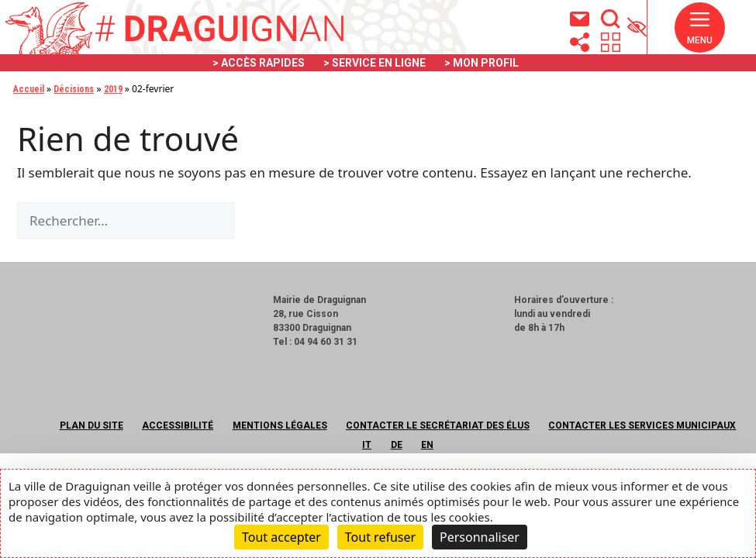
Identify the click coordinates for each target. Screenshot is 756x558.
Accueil (29, 89)
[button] (700, 28)
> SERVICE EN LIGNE (375, 63)
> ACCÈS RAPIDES (259, 63)
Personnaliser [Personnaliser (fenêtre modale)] (480, 537)
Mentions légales (280, 425)
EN (427, 445)
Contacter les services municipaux (642, 425)
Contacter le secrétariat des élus (438, 425)
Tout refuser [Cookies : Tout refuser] (380, 537)
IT (367, 445)
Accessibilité (178, 425)
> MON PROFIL (482, 63)
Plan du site (91, 425)
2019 (113, 89)
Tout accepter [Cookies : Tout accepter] (281, 537)
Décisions (74, 89)
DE (397, 445)
